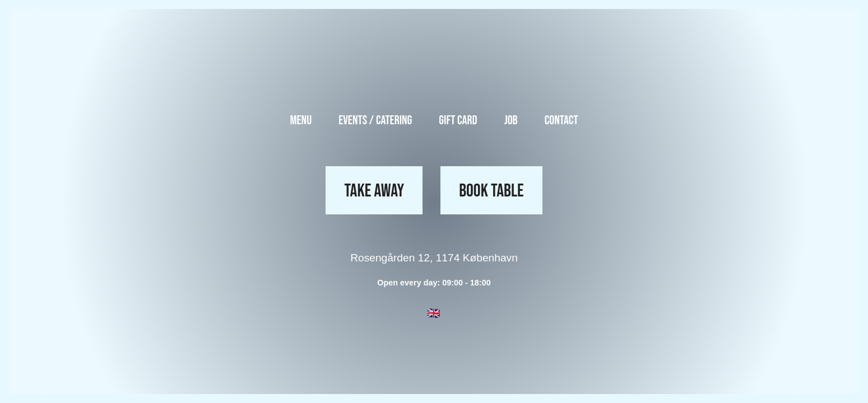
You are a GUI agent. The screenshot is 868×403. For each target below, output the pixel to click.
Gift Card (458, 121)
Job (511, 121)
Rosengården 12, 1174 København (434, 258)
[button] (434, 314)
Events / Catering (375, 121)
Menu (301, 121)
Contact (561, 121)
